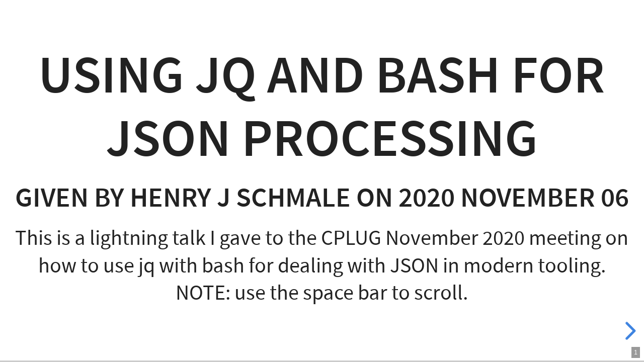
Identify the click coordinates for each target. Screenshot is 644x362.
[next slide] (629, 331)
